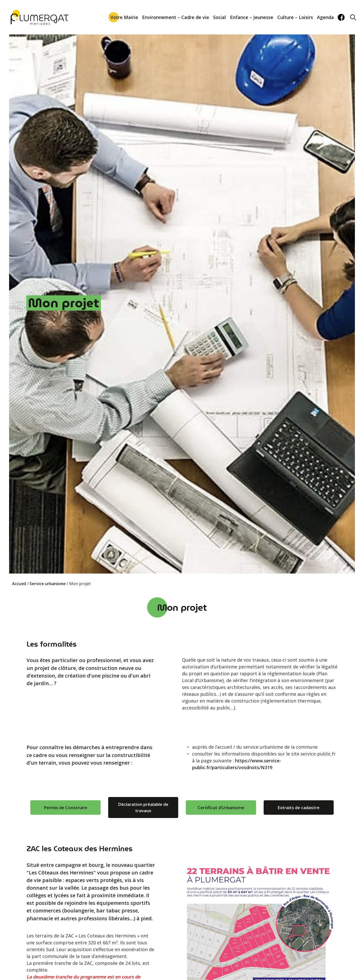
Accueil (19, 584)
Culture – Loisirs (295, 17)
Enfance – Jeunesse (252, 17)
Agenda (325, 17)
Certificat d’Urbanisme (221, 808)
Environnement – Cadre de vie (176, 17)
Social (220, 17)
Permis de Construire (65, 808)
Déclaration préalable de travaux (143, 808)
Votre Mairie (124, 17)
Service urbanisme (48, 584)
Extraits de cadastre (299, 808)
